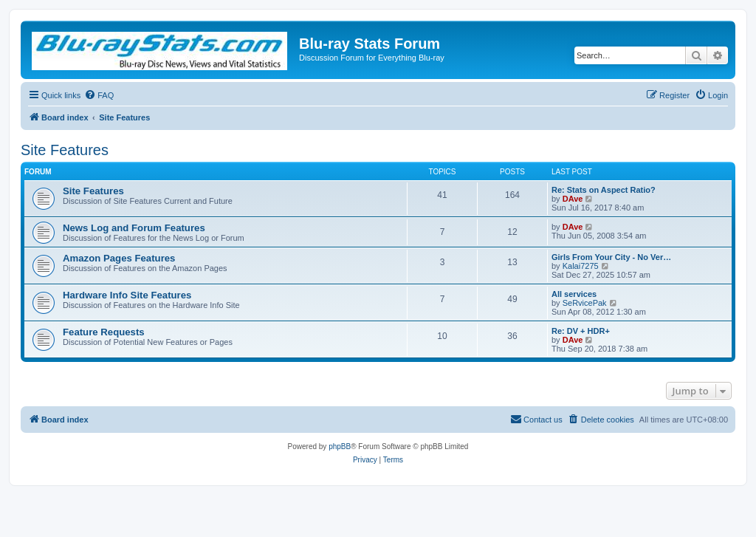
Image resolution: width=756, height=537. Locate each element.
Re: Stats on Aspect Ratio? (604, 190)
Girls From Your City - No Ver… (611, 257)
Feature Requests (104, 332)
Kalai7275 (581, 266)
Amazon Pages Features (119, 258)
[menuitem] (99, 95)
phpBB (340, 447)
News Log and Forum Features (134, 228)
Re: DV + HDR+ (581, 331)
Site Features (65, 150)
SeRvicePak (585, 303)
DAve (573, 199)
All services (574, 294)
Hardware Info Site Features (127, 295)
